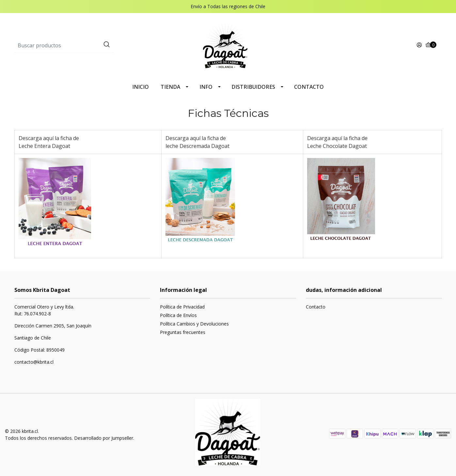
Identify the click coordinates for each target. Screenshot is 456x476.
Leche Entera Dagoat (44, 146)
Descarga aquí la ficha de (49, 138)
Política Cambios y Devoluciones (194, 324)
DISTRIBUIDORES (253, 87)
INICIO (141, 87)
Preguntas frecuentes (183, 332)
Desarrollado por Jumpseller (104, 438)
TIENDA (170, 87)
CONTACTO (309, 87)
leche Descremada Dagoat (197, 146)
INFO (206, 87)
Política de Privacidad (182, 307)
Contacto (316, 307)
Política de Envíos (178, 315)
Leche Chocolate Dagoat (337, 146)
